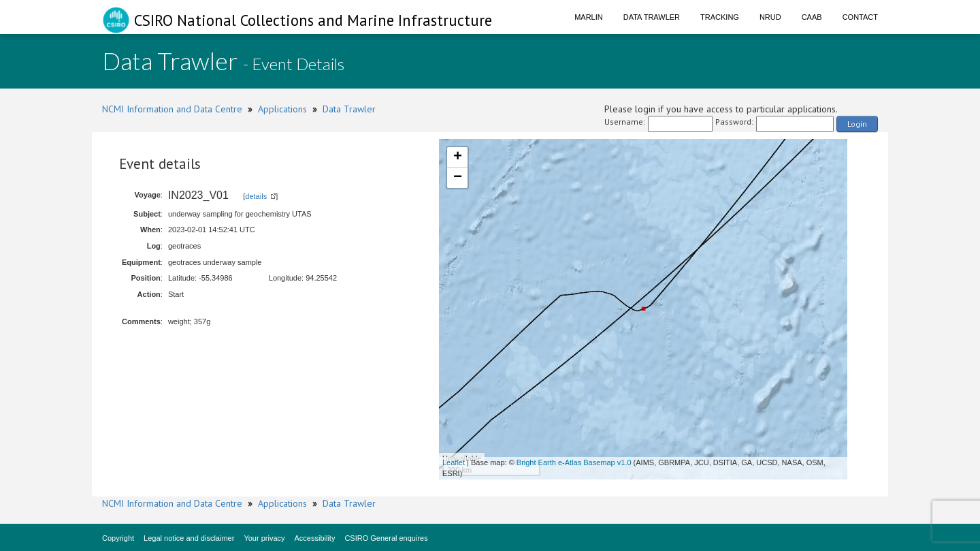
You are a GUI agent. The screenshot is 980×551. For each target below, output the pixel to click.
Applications (282, 109)
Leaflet (454, 462)
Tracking (720, 17)
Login (857, 124)
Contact (860, 17)
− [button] (458, 178)
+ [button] (458, 157)
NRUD (770, 17)
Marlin (589, 17)
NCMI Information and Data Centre (172, 109)
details (256, 196)
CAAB (812, 17)
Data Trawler (652, 17)
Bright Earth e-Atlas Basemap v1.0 (574, 462)
